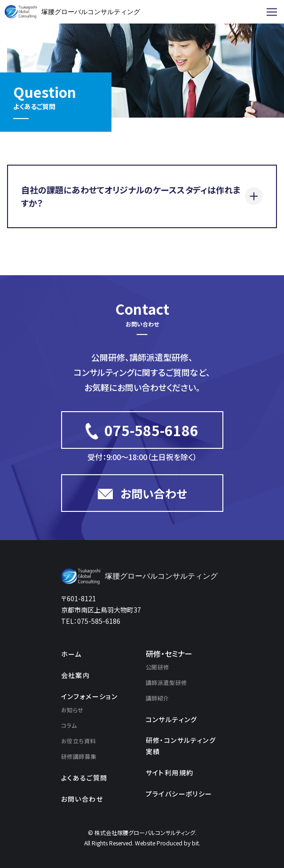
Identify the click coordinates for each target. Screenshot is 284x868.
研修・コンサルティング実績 (181, 746)
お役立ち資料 (79, 741)
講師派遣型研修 (166, 682)
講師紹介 (158, 698)
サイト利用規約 (170, 772)
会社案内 (76, 675)
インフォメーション (90, 696)
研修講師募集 (79, 756)
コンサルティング (172, 719)
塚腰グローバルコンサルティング (91, 12)
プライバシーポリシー (179, 794)
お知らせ (72, 710)
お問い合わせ (82, 799)
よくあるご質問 (84, 778)
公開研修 (158, 667)
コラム (69, 725)
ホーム (71, 654)
